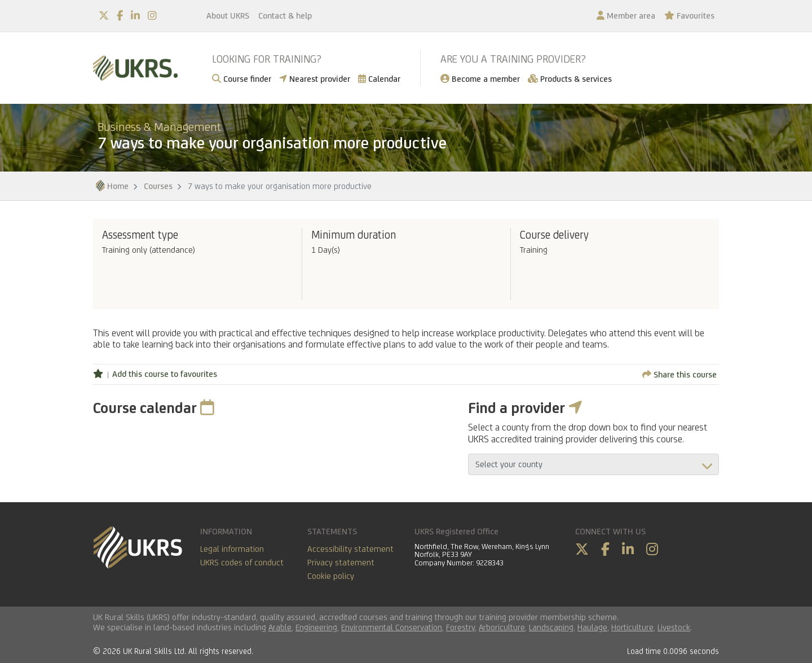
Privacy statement (341, 562)
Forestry (460, 627)
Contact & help (285, 16)
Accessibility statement (350, 549)
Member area (626, 16)
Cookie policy (331, 576)
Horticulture (632, 627)
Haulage (592, 627)
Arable (280, 627)
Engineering (316, 627)
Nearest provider (315, 79)
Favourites (689, 16)
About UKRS (228, 16)
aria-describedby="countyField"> (593, 464)
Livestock (674, 627)
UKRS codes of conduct (242, 562)
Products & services (570, 79)
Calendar (379, 79)
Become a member (480, 79)
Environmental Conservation (392, 627)
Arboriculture (502, 627)
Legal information (232, 549)
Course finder (242, 79)
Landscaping (551, 627)
